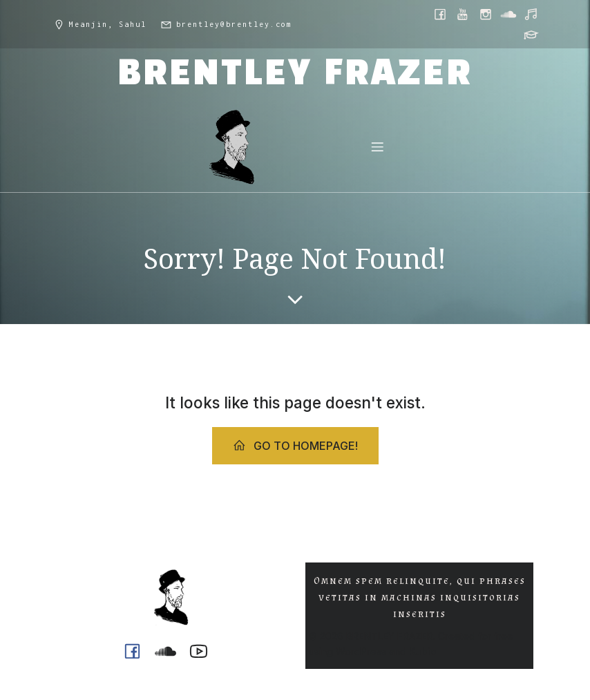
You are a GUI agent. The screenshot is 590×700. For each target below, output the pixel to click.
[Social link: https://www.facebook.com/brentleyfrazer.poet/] (441, 14)
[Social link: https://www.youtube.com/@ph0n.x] (464, 14)
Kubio (423, 651)
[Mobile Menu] (377, 146)
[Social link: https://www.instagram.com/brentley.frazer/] (487, 14)
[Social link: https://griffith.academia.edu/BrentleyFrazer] (532, 35)
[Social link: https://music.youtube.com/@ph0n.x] (532, 14)
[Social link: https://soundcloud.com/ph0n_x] (510, 14)
